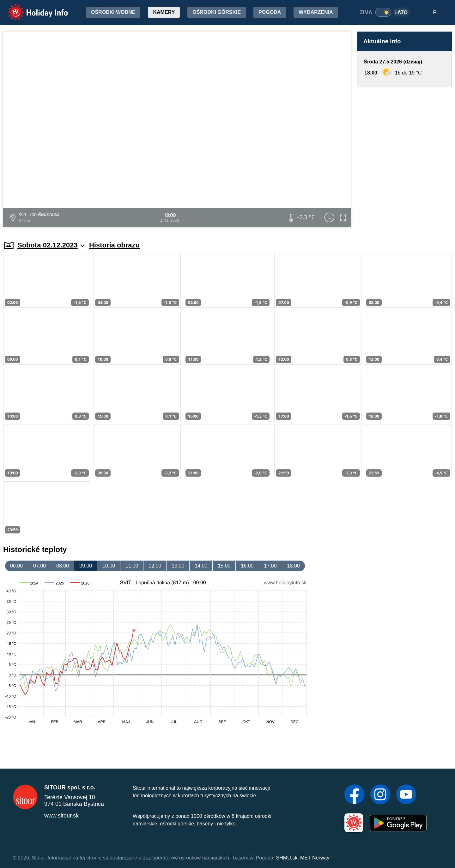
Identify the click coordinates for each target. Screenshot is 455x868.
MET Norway (315, 858)
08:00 (63, 566)
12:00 (155, 566)
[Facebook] (354, 795)
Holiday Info (32, 8)
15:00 (224, 566)
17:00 (270, 566)
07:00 (39, 566)
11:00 (132, 566)
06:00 (16, 566)
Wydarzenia (316, 12)
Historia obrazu (114, 245)
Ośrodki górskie (217, 12)
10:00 (109, 566)
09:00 (86, 566)
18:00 (294, 566)
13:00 (178, 566)
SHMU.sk (287, 858)
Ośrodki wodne (113, 12)
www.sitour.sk (61, 816)
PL (436, 12)
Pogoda (270, 12)
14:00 (201, 566)
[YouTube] (406, 795)
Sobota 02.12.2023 (51, 245)
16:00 (247, 566)
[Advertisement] (404, 158)
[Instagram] (380, 795)
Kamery (164, 12)
